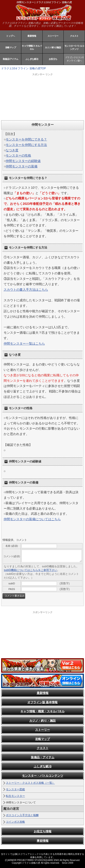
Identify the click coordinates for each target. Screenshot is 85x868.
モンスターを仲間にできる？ (26, 139)
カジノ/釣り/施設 (53, 47)
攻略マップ (11, 47)
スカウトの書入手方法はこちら (26, 290)
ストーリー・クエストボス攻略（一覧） (30, 783)
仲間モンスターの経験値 (23, 161)
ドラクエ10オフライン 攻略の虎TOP (23, 68)
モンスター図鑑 (15, 789)
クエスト (74, 36)
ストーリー (53, 36)
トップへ (10, 36)
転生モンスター (15, 796)
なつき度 (12, 150)
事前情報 (43, 841)
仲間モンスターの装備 (22, 166)
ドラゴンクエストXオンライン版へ (74, 59)
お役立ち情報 (43, 831)
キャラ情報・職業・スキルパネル (42, 711)
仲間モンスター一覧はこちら (24, 343)
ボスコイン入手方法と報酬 (22, 815)
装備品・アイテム (43, 757)
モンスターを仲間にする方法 (26, 145)
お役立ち (53, 59)
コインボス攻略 (15, 822)
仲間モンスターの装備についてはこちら (32, 519)
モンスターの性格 (18, 155)
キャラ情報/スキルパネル (32, 47)
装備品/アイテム (11, 59)
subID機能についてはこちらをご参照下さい (30, 570)
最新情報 (32, 36)
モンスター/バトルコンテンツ (74, 47)
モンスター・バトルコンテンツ (43, 776)
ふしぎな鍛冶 (32, 59)
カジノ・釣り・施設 (42, 721)
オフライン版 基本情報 (43, 702)
